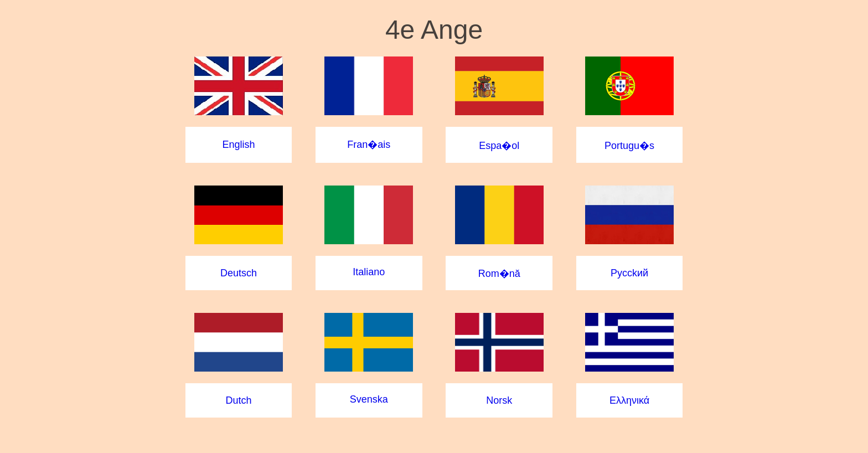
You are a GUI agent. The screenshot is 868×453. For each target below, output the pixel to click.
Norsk (499, 400)
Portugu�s (629, 146)
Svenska (369, 399)
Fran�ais (369, 145)
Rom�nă (499, 274)
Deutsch (239, 273)
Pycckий (629, 273)
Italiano (369, 272)
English (238, 145)
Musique (434, 423)
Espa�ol (499, 146)
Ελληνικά (629, 400)
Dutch (238, 400)
